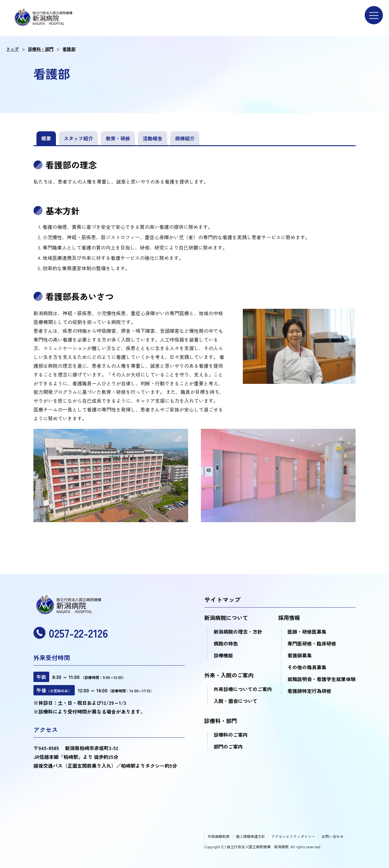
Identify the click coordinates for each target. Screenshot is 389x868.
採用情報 (289, 618)
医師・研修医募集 (307, 632)
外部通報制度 (219, 836)
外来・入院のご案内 (229, 675)
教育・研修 (118, 138)
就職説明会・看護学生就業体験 (322, 679)
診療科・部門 (41, 49)
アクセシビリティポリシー (293, 836)
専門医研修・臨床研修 (312, 643)
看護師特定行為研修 (309, 691)
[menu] (374, 15)
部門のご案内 (228, 746)
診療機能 (223, 655)
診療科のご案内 (231, 735)
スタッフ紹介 (78, 138)
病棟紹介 (185, 138)
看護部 (69, 49)
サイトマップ (222, 599)
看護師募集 (300, 655)
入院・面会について (236, 701)
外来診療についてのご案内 (243, 689)
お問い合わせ (332, 836)
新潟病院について (226, 618)
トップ (12, 49)
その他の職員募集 (307, 667)
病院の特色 (226, 643)
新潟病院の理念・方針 (238, 632)
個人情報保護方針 (250, 836)
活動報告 (153, 138)
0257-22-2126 (71, 633)
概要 (46, 138)
